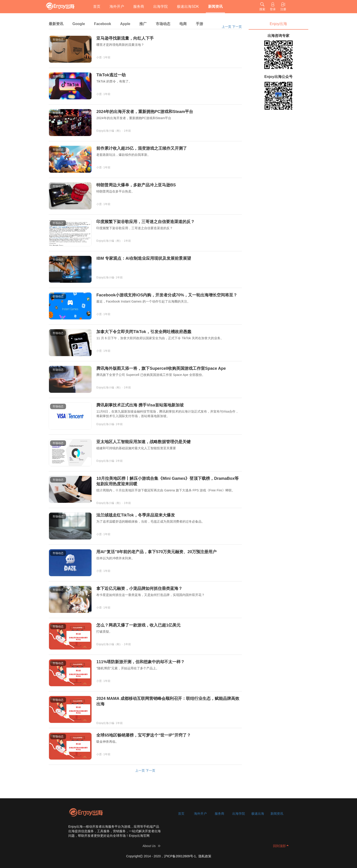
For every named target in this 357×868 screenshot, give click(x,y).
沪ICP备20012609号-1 (180, 856)
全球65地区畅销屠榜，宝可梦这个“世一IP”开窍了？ (144, 735)
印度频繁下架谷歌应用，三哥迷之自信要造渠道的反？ (145, 222)
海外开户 (117, 6)
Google (79, 24)
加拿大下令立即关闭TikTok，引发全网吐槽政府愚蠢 (144, 332)
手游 (199, 24)
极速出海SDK (188, 6)
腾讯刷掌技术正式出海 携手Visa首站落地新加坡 (140, 405)
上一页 (227, 27)
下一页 (237, 27)
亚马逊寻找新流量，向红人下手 (125, 38)
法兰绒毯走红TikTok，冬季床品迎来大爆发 (135, 515)
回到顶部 (279, 846)
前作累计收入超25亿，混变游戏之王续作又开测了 (142, 148)
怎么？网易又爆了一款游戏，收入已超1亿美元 (138, 625)
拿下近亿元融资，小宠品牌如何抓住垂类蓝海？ (139, 588)
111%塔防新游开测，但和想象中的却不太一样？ (140, 662)
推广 (143, 24)
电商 (183, 24)
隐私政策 (205, 856)
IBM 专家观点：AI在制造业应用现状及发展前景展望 (144, 258)
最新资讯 (56, 24)
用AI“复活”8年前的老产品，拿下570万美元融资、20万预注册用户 (156, 552)
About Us (149, 846)
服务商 (139, 6)
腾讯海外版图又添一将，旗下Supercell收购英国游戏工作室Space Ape (161, 368)
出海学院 (161, 6)
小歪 (99, 57)
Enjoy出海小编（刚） (109, 131)
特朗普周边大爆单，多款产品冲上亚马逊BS (136, 185)
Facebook (103, 24)
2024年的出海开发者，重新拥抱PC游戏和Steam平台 (145, 112)
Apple (125, 24)
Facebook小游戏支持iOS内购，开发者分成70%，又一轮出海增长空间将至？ (167, 295)
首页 (97, 6)
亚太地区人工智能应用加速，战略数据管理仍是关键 (143, 442)
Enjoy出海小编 (105, 277)
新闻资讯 (215, 6)
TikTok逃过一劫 (111, 75)
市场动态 (163, 24)
